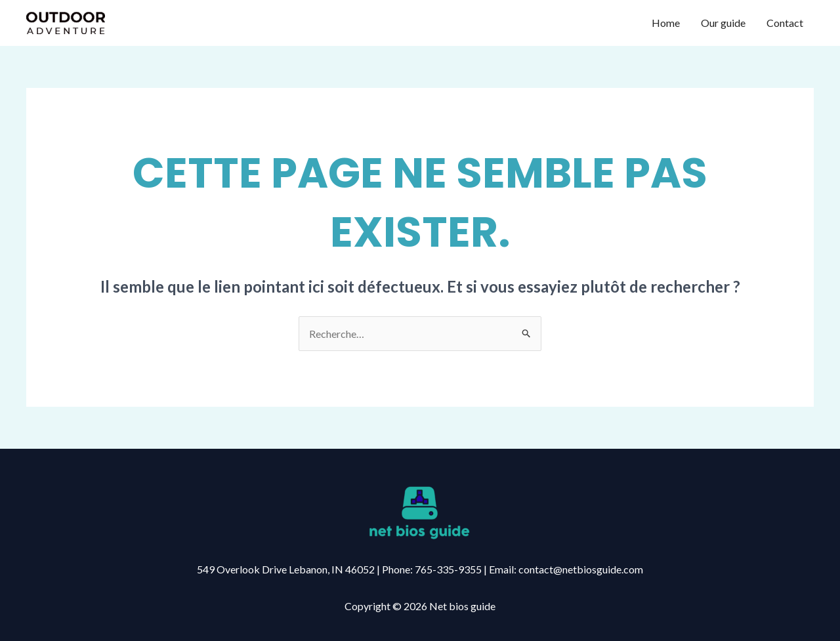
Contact (785, 23)
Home (666, 23)
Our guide (723, 23)
